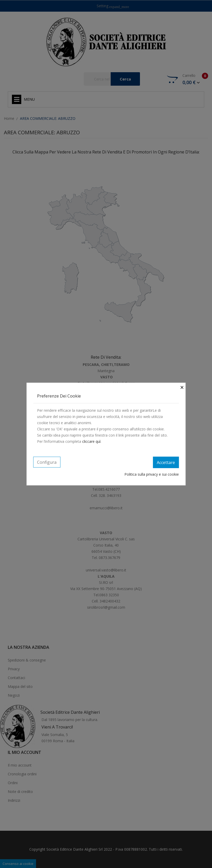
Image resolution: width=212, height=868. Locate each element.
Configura (47, 462)
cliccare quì (91, 441)
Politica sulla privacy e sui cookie (152, 474)
